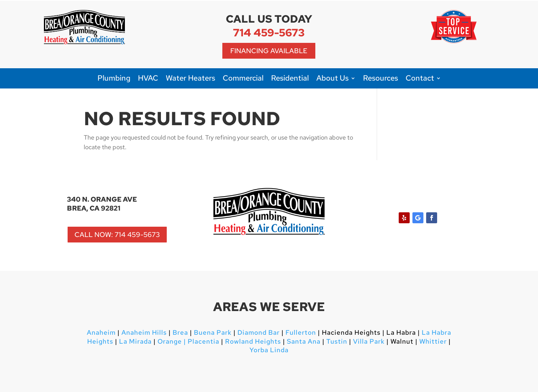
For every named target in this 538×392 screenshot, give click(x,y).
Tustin (337, 341)
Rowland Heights (253, 341)
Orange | (172, 341)
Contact (420, 79)
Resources (381, 79)
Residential (290, 79)
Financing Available (269, 51)
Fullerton (301, 332)
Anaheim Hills (144, 332)
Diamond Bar (259, 332)
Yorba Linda (269, 350)
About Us (332, 79)
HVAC (148, 79)
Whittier (433, 341)
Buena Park (212, 332)
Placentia (203, 341)
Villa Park (369, 341)
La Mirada (135, 341)
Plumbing (114, 79)
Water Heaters (190, 79)
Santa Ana (304, 341)
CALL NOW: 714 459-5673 (117, 235)
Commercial (243, 79)
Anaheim (101, 332)
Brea (180, 332)
